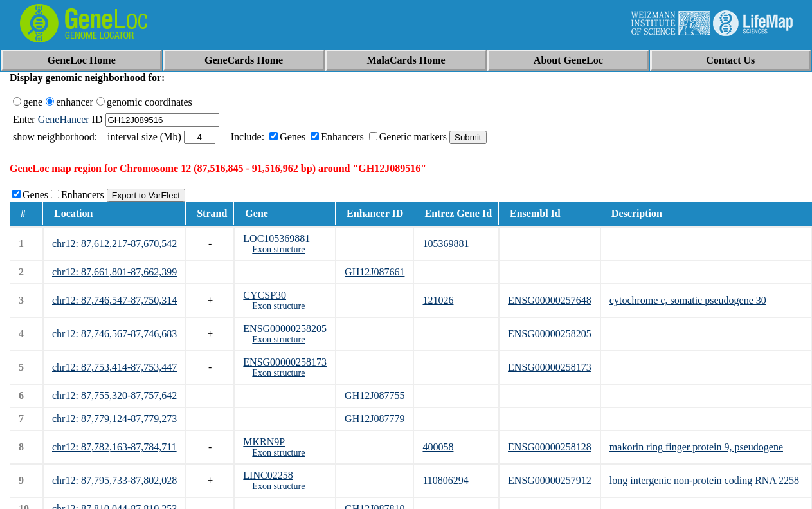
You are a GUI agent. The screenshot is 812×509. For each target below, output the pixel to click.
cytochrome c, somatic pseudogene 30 (688, 300)
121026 (438, 300)
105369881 (446, 244)
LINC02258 (268, 475)
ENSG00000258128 (550, 447)
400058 (438, 447)
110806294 (445, 480)
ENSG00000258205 (285, 329)
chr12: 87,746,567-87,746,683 (114, 334)
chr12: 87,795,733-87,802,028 (114, 480)
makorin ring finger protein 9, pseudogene (696, 447)
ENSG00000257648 (550, 300)
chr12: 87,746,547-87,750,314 (114, 300)
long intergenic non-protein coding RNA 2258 (704, 480)
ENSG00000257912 (550, 480)
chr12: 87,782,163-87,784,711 (114, 447)
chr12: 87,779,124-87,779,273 (114, 419)
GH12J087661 (374, 272)
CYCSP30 (265, 295)
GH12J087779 (374, 419)
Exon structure (278, 249)
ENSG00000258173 (285, 362)
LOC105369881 (276, 238)
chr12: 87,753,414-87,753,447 (114, 367)
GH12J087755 (374, 395)
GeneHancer (64, 119)
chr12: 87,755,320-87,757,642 (114, 395)
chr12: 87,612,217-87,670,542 (114, 244)
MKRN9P (264, 442)
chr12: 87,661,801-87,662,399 (114, 272)
